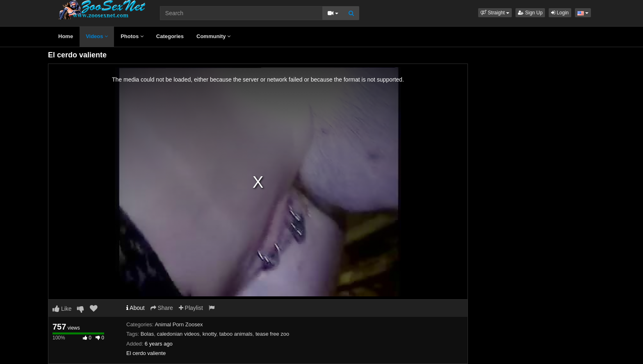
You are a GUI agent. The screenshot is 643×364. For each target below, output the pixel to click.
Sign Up (530, 13)
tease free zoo (272, 334)
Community (213, 36)
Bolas (147, 334)
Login (560, 13)
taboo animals (236, 334)
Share (162, 308)
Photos (132, 36)
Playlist (191, 308)
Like (62, 309)
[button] (495, 13)
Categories (170, 36)
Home (66, 36)
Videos (97, 36)
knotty (210, 334)
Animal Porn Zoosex (179, 324)
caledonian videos (178, 334)
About (136, 308)
